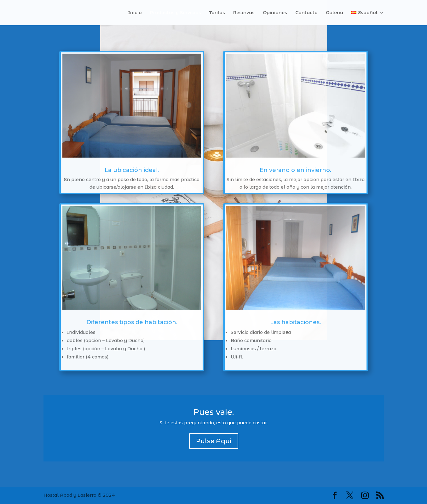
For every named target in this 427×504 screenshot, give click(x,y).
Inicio (135, 13)
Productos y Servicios (176, 13)
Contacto (306, 13)
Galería (335, 13)
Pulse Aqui (214, 441)
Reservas (244, 13)
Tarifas (217, 13)
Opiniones (275, 13)
